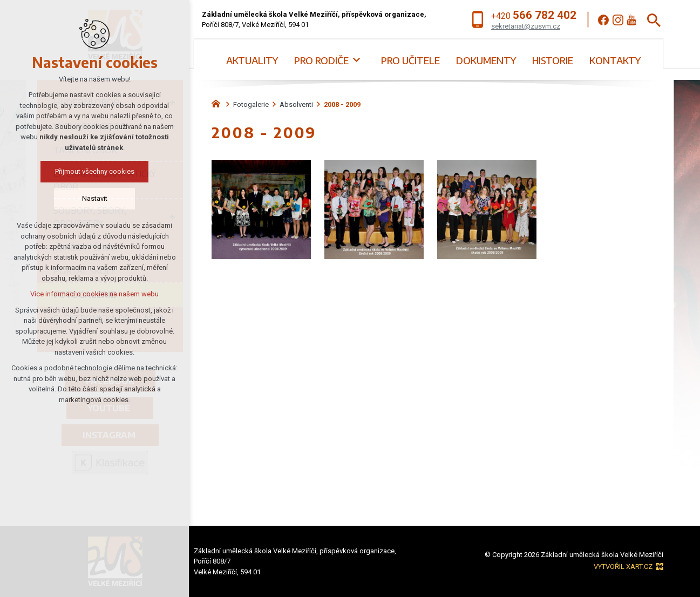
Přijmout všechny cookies (95, 171)
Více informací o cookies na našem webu (94, 294)
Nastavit (95, 198)
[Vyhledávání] (654, 20)
